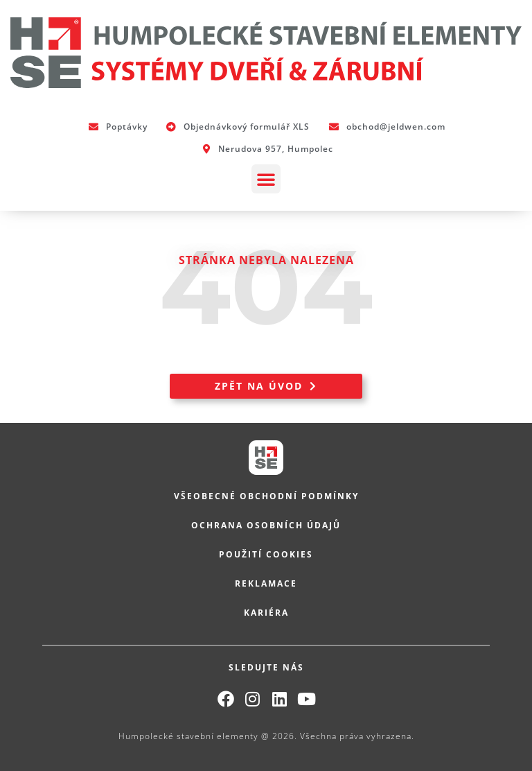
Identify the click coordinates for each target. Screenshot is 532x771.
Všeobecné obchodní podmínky (266, 496)
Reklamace (266, 583)
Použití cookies (266, 554)
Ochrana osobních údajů (266, 525)
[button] (266, 179)
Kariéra (266, 613)
